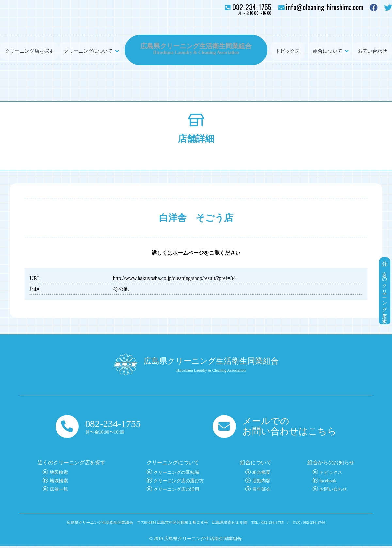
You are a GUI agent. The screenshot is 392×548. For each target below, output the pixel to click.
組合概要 (261, 474)
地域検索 (59, 483)
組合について (328, 50)
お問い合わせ (372, 50)
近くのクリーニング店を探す (385, 283)
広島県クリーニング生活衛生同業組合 (196, 46)
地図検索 (59, 474)
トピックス (288, 50)
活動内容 (261, 483)
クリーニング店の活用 (176, 491)
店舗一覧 (59, 491)
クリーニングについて (88, 50)
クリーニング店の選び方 (179, 483)
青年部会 (261, 491)
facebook (328, 483)
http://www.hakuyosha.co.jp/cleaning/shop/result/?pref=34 (174, 278)
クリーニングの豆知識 (176, 474)
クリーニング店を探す (29, 50)
